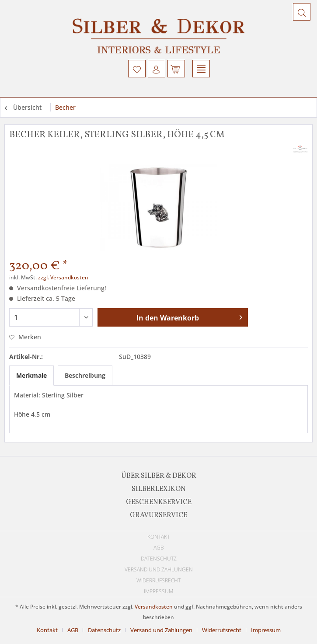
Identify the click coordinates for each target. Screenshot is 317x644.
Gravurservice (158, 515)
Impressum (158, 591)
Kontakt (158, 537)
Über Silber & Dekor (159, 476)
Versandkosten (154, 607)
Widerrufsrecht (158, 580)
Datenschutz (159, 559)
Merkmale (31, 375)
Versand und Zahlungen (159, 569)
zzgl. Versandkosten (63, 277)
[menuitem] (137, 69)
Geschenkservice (159, 502)
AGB (159, 548)
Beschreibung (85, 375)
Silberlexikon (159, 489)
